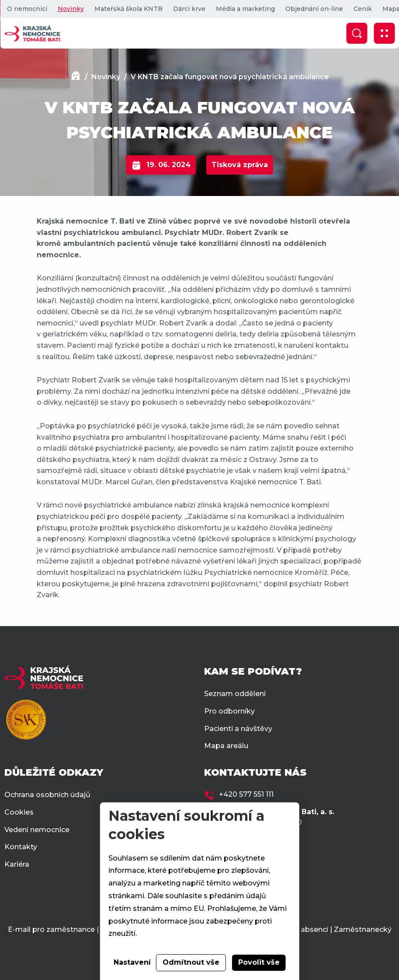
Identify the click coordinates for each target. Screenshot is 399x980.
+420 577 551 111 (246, 794)
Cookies (19, 812)
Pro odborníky (229, 711)
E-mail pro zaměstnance (51, 929)
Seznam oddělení (235, 694)
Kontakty (21, 847)
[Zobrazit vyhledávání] (357, 33)
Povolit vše (259, 962)
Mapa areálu (226, 746)
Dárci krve (189, 9)
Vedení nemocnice (37, 830)
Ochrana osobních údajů (47, 795)
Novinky (70, 9)
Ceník (362, 9)
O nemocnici (27, 9)
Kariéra (17, 864)
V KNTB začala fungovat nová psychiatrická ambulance (230, 77)
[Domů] (76, 77)
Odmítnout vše (191, 962)
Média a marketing (245, 9)
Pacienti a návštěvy (238, 729)
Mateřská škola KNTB (128, 9)
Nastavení (132, 962)
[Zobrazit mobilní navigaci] (384, 33)
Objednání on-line (314, 9)
